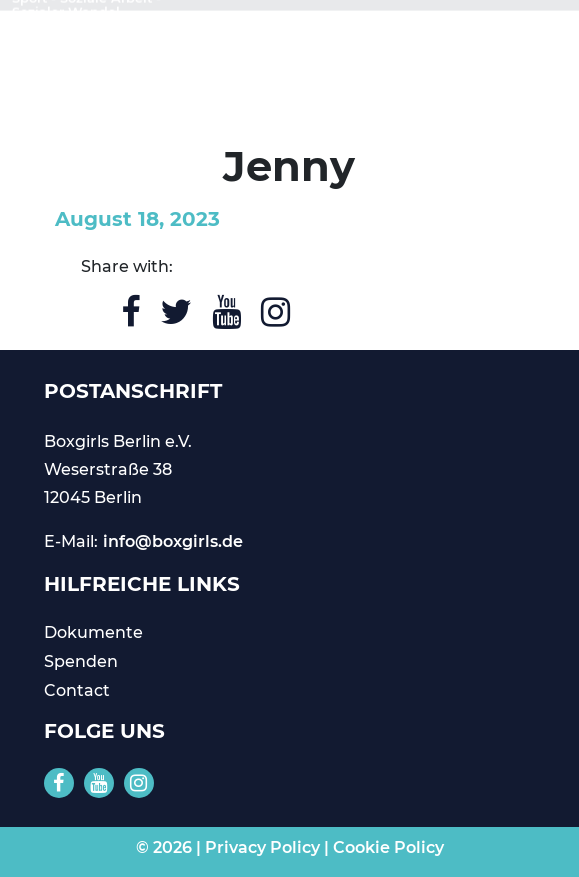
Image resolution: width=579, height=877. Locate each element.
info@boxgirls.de (173, 541)
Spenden (81, 661)
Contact (77, 690)
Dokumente (93, 632)
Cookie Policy (388, 847)
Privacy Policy (262, 847)
